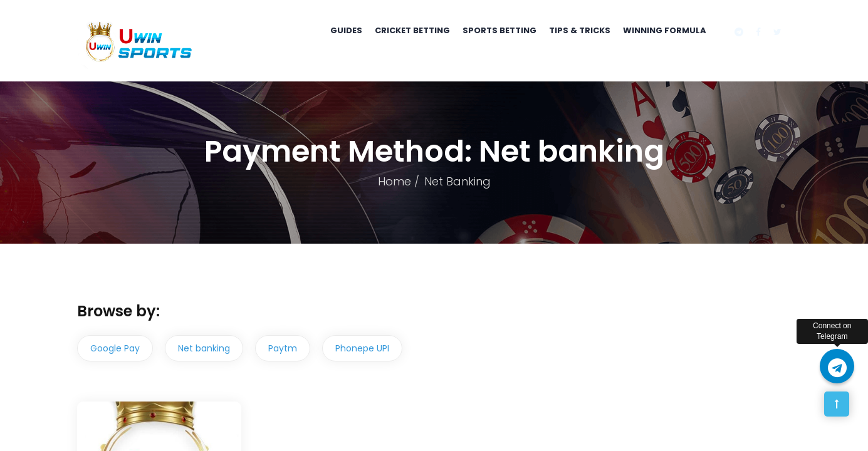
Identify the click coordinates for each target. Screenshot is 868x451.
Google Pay (115, 348)
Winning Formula (665, 30)
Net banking (204, 348)
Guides (346, 30)
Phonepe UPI (362, 348)
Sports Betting (499, 30)
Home (395, 181)
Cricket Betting (412, 30)
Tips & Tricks (580, 30)
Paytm (283, 348)
